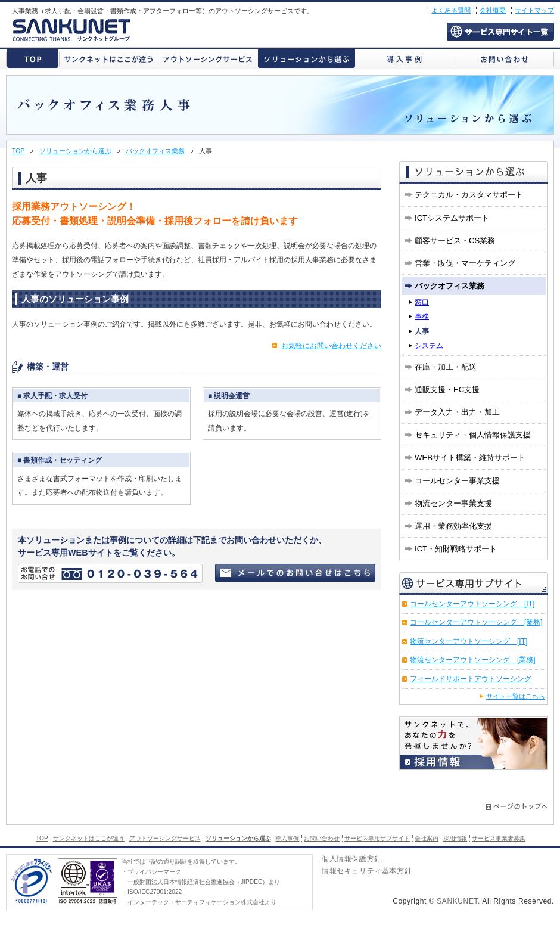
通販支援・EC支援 (447, 390)
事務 (422, 316)
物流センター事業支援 (453, 503)
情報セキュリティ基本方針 (367, 872)
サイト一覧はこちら (516, 696)
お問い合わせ (504, 59)
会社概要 (493, 10)
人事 (422, 331)
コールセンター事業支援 (457, 481)
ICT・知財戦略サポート (456, 549)
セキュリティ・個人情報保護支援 (473, 435)
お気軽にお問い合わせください (331, 346)
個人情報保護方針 (352, 860)
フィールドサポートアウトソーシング (471, 679)
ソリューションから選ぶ (307, 59)
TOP (18, 151)
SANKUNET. (458, 901)
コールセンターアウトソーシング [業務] (476, 622)
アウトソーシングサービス (208, 59)
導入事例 (405, 59)
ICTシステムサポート (452, 218)
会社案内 (427, 838)
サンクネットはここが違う (109, 59)
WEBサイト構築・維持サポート (470, 457)
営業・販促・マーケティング (465, 263)
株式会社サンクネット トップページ (33, 59)
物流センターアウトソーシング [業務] (473, 660)
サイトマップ (534, 10)
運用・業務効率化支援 (453, 526)
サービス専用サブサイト (500, 32)
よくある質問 (451, 10)
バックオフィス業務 (155, 151)
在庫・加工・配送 (446, 367)
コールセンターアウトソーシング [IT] (472, 604)
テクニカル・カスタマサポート (469, 195)
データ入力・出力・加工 (457, 412)
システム (429, 346)
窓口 (422, 302)
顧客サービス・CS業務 (455, 240)
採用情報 (455, 838)
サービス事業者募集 (499, 838)
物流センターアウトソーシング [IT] (469, 641)
